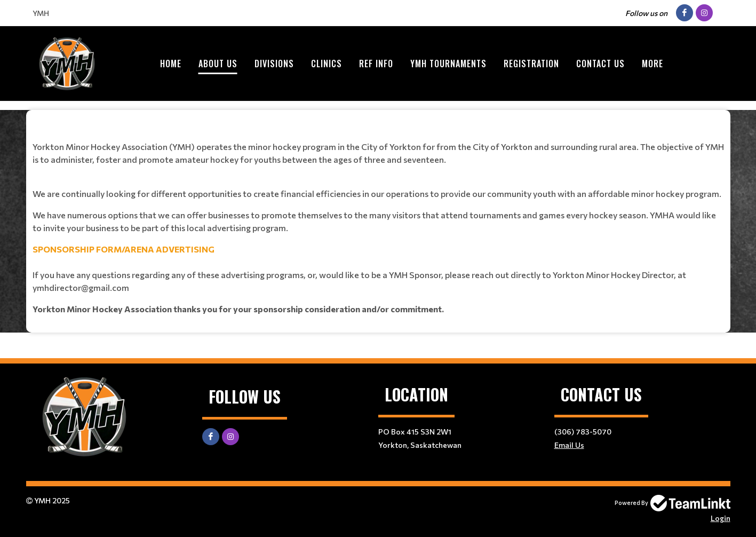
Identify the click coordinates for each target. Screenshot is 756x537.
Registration (531, 64)
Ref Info (376, 64)
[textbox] (378, 217)
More (652, 64)
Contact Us (600, 64)
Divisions (274, 64)
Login (721, 518)
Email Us (569, 445)
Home (171, 64)
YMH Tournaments (448, 64)
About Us (218, 64)
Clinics (327, 64)
